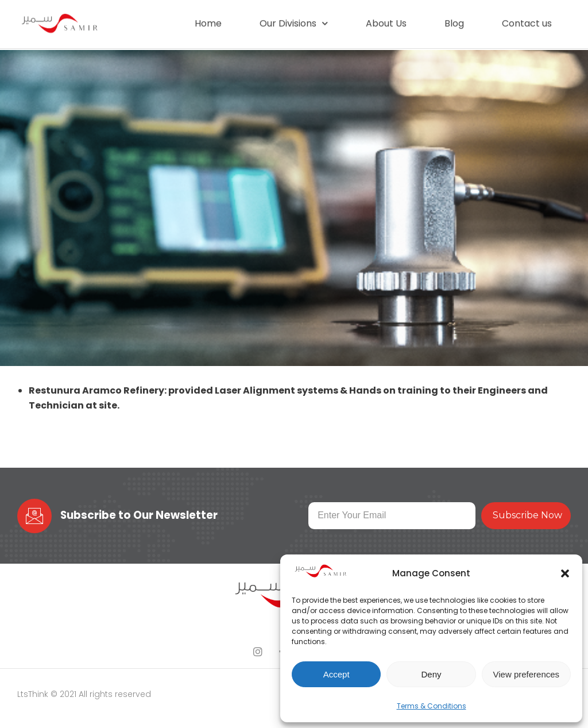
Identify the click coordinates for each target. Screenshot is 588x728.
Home (208, 20)
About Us (386, 20)
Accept (336, 674)
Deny (431, 674)
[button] (565, 573)
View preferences (527, 674)
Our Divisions (294, 20)
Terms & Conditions (432, 706)
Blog (454, 20)
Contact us (527, 20)
